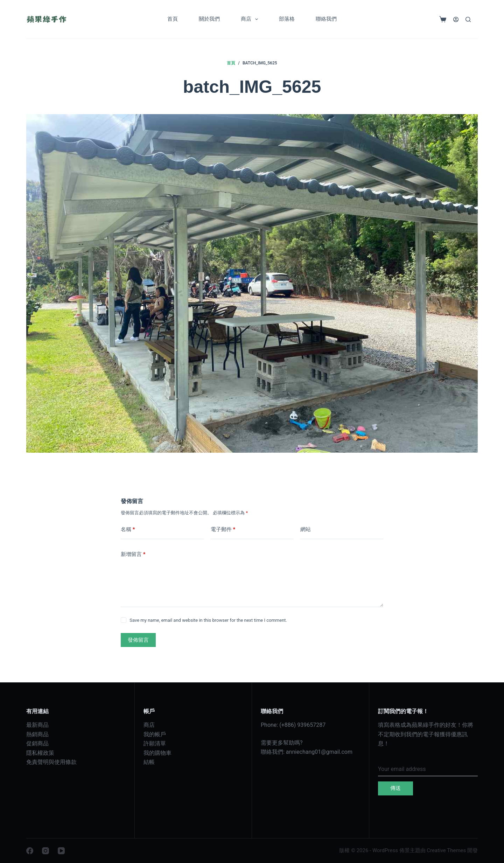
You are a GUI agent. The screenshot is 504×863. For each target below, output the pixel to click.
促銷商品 (37, 743)
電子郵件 (223, 530)
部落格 (287, 19)
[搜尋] (468, 19)
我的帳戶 (155, 734)
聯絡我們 (326, 19)
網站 (306, 529)
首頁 (173, 19)
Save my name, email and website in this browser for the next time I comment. (208, 620)
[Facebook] (30, 851)
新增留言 (133, 554)
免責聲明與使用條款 (51, 762)
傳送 (395, 788)
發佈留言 (138, 640)
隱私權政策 (40, 753)
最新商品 (37, 725)
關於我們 (209, 19)
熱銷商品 (37, 734)
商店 (251, 19)
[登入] (456, 19)
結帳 (149, 762)
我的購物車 (157, 753)
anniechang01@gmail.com (319, 752)
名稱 (128, 530)
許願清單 (155, 743)
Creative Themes (446, 850)
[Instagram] (45, 851)
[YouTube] (61, 851)
